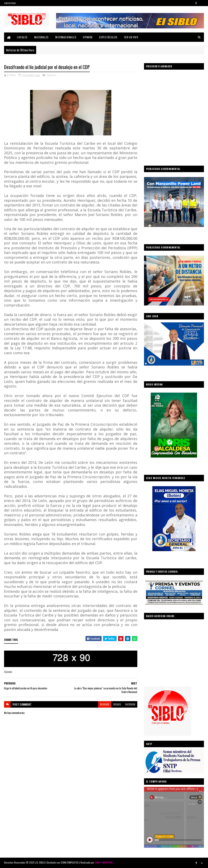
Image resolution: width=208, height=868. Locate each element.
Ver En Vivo (131, 37)
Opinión (88, 37)
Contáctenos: (10, 3)
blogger (105, 704)
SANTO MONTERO (104, 862)
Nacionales (41, 37)
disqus (117, 704)
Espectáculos (108, 37)
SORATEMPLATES (70, 862)
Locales (22, 37)
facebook (130, 704)
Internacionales (66, 37)
